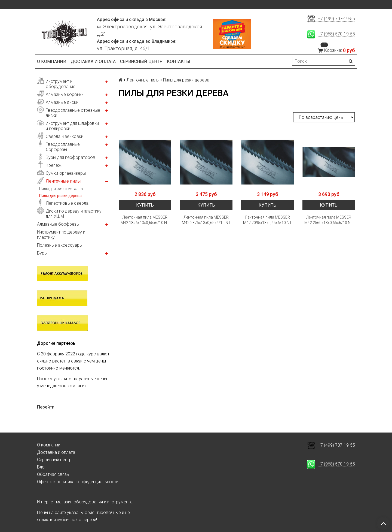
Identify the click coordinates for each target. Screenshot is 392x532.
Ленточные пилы (63, 181)
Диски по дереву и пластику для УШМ (74, 214)
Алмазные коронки (65, 94)
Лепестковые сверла (67, 203)
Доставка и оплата (93, 61)
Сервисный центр (141, 61)
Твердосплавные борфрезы (63, 147)
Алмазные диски (62, 102)
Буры (42, 253)
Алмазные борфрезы (58, 224)
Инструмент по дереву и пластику (61, 235)
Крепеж (54, 165)
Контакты (179, 61)
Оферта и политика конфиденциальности (78, 482)
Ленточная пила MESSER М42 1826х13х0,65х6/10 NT (145, 220)
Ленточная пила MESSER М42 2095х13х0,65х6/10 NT (267, 220)
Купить (145, 205)
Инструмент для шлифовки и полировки (72, 126)
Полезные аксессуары (60, 245)
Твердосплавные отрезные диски (73, 113)
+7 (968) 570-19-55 (336, 34)
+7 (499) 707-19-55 (336, 19)
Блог (42, 467)
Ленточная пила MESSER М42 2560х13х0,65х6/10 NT (329, 220)
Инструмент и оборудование (61, 84)
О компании (52, 61)
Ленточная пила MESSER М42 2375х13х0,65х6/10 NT (206, 220)
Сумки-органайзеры (66, 173)
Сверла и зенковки (65, 136)
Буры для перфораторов (71, 157)
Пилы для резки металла (61, 189)
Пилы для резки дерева (60, 196)
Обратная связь (53, 474)
